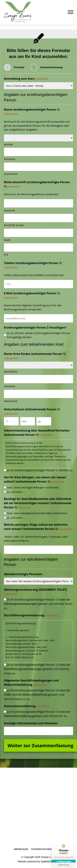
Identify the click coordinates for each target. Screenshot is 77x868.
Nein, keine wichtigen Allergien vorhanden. (33, 487)
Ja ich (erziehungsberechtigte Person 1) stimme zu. (40, 470)
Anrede (8, 144)
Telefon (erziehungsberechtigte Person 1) (33, 265)
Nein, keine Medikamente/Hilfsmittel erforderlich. (37, 513)
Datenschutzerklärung (18, 716)
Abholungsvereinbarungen (20, 604)
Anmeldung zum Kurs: (26, 79)
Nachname (11, 174)
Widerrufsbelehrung (35, 695)
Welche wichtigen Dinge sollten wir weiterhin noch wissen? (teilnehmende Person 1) (38, 527)
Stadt (7, 240)
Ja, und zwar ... (16, 492)
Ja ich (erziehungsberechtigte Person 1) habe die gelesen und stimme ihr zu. (37, 714)
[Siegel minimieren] (74, 847)
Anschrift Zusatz (14, 225)
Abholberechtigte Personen (23, 574)
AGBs (8, 695)
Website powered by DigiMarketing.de (38, 861)
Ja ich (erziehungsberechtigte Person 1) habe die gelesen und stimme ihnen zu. (38, 604)
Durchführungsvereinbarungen (23, 669)
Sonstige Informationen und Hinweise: (31, 723)
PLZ (6, 255)
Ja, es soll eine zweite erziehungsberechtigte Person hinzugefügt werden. (39, 335)
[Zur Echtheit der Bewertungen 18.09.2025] (64, 865)
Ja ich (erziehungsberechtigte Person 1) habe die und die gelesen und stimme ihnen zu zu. (37, 695)
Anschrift (9, 210)
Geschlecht (11, 371)
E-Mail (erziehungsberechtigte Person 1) (32, 295)
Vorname (10, 159)
